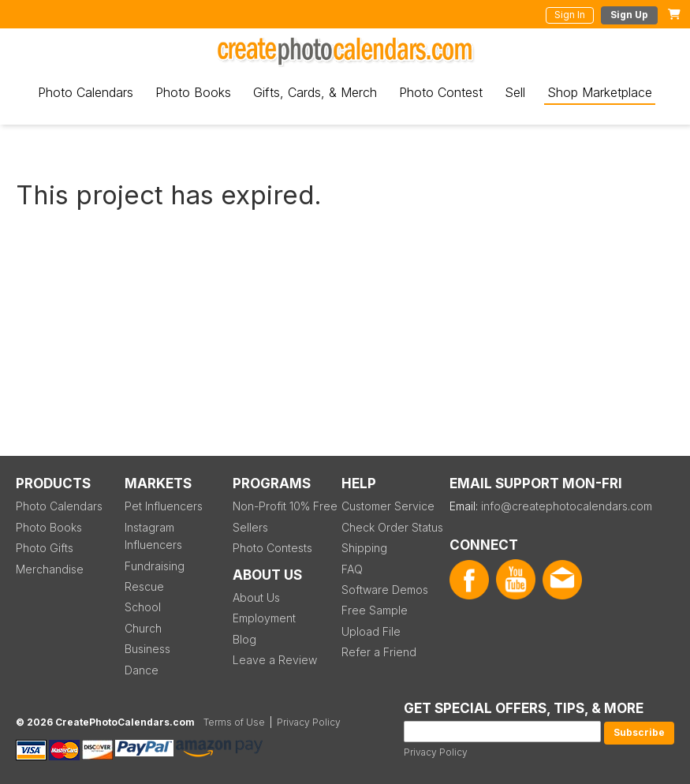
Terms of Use (234, 722)
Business (147, 649)
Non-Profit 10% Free (285, 506)
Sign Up (629, 15)
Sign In (570, 15)
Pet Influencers (164, 506)
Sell (515, 92)
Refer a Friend (379, 652)
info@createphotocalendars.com (567, 506)
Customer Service (388, 506)
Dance (142, 670)
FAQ (352, 569)
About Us (256, 597)
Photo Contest (441, 92)
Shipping (364, 548)
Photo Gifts (45, 548)
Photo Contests (272, 548)
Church (143, 628)
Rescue (144, 586)
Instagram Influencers (153, 536)
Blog (244, 639)
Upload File (371, 631)
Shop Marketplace (600, 92)
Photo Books (193, 92)
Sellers (250, 527)
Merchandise (50, 569)
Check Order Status (392, 527)
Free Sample (375, 610)
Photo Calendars (86, 92)
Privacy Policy (436, 752)
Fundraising (155, 566)
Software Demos (385, 590)
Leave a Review (275, 660)
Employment (264, 618)
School (143, 607)
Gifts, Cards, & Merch (315, 92)
